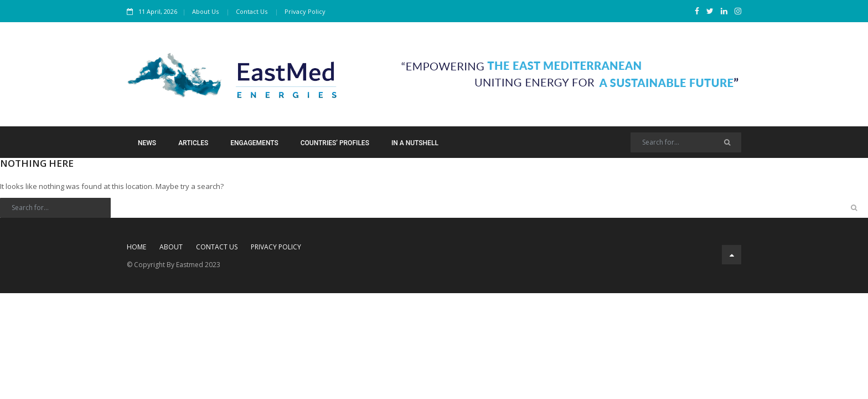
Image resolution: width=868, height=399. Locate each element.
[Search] (686, 142)
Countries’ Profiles (335, 143)
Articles (193, 143)
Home (136, 247)
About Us (205, 11)
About (171, 247)
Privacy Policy (305, 11)
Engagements (254, 143)
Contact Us (252, 11)
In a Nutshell (415, 143)
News (147, 143)
